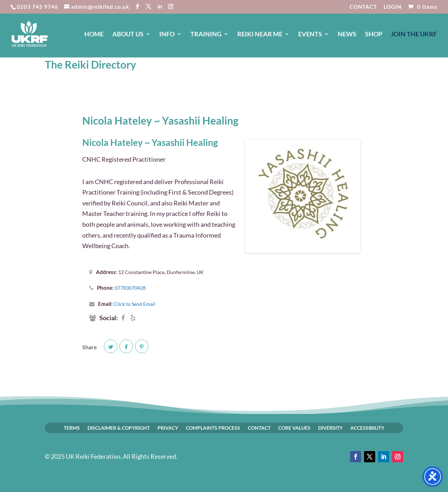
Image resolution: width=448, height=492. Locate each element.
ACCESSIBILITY (367, 428)
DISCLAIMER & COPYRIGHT (119, 428)
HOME (94, 35)
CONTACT (363, 7)
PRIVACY (168, 428)
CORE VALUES (294, 428)
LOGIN (393, 7)
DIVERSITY (330, 428)
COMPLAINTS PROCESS (213, 428)
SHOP (374, 35)
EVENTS (310, 35)
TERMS (72, 428)
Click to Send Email (135, 304)
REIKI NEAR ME (260, 35)
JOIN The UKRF (414, 35)
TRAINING (206, 35)
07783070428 (130, 288)
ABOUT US (128, 35)
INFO (167, 35)
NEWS (347, 35)
